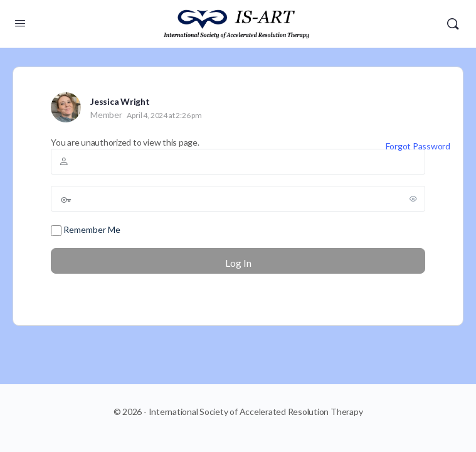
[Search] (453, 24)
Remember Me (86, 230)
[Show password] (413, 198)
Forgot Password (418, 146)
